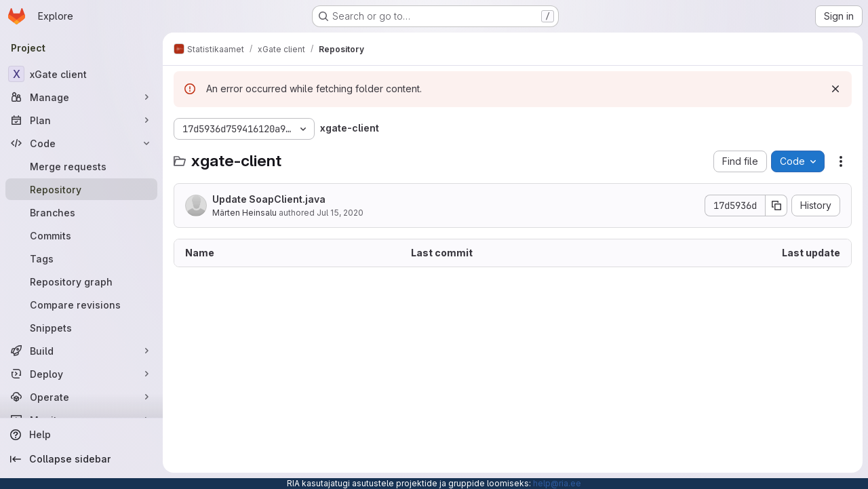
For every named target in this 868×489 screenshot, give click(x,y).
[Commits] (81, 235)
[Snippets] (81, 328)
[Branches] (81, 212)
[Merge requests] (81, 166)
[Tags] (81, 258)
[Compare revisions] (81, 305)
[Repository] (81, 189)
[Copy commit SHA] (776, 206)
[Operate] (81, 397)
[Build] (81, 351)
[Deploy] (81, 374)
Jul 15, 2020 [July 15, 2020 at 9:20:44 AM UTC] (340, 213)
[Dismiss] (835, 89)
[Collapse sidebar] (81, 459)
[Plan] (81, 120)
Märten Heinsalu (244, 213)
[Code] (81, 143)
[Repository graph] (81, 281)
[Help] (81, 435)
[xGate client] (81, 74)
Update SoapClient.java (269, 199)
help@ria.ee (557, 483)
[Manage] (81, 97)
